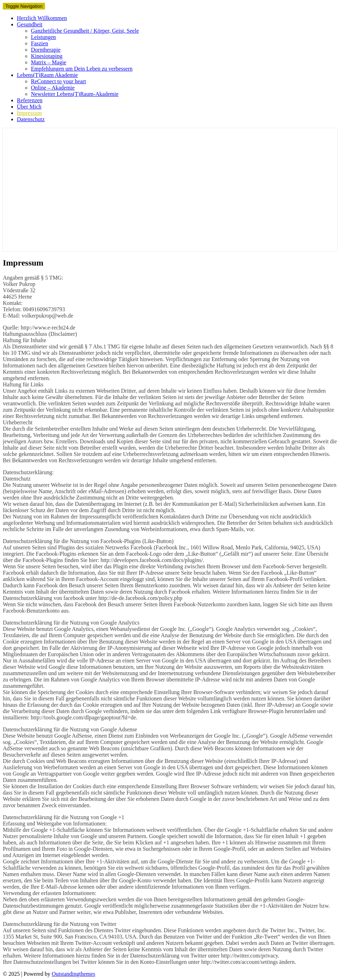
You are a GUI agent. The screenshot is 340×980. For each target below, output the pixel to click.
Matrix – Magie (48, 62)
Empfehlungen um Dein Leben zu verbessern (82, 69)
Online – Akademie (53, 88)
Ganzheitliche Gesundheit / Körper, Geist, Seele (85, 31)
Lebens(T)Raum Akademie (47, 75)
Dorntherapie (46, 50)
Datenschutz (31, 119)
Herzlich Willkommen (42, 18)
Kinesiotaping (47, 56)
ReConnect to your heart (58, 81)
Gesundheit (30, 24)
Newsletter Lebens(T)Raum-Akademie (75, 94)
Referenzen (30, 100)
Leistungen (43, 37)
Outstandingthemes (73, 974)
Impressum (29, 113)
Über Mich (29, 107)
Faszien (40, 43)
